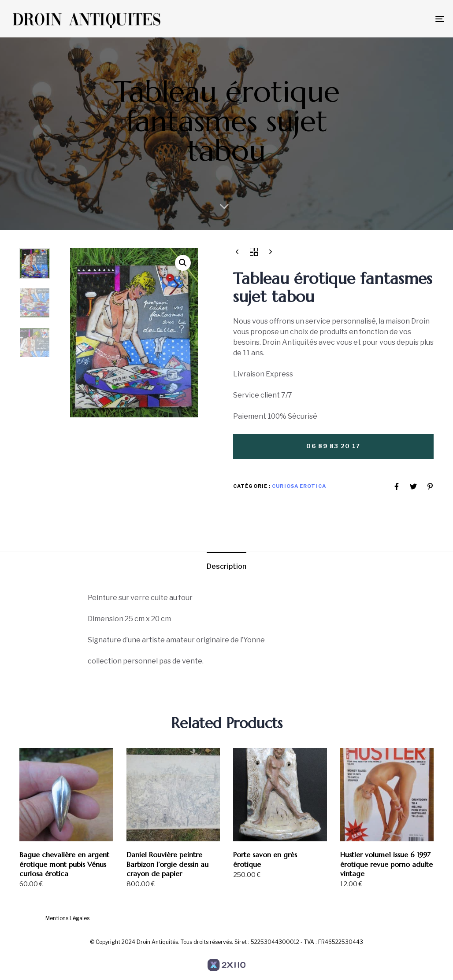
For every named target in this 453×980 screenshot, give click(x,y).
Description (226, 566)
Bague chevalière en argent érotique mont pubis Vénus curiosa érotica (64, 864)
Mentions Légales (67, 918)
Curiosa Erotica (299, 486)
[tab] (226, 567)
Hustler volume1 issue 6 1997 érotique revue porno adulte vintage (386, 864)
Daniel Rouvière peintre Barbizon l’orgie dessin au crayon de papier (167, 864)
